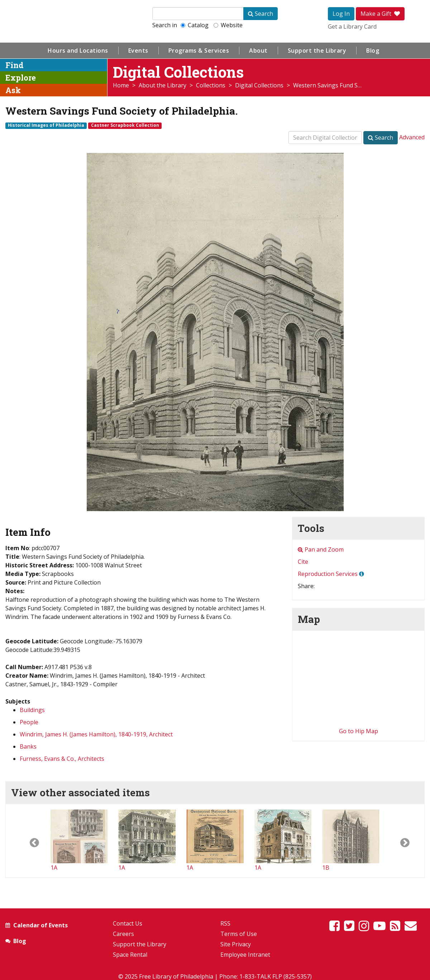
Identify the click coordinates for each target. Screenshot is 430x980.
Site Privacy (236, 944)
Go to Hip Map (359, 731)
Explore (21, 78)
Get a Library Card (352, 27)
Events (138, 51)
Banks (28, 746)
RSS (225, 923)
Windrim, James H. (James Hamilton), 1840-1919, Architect (96, 734)
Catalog (195, 25)
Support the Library (317, 51)
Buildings (32, 710)
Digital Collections (259, 85)
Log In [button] (341, 14)
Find (15, 65)
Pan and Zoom (321, 549)
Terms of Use (239, 934)
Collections (211, 85)
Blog (373, 51)
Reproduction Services (328, 574)
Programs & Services (199, 51)
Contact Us (128, 923)
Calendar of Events (40, 925)
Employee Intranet (245, 955)
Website (228, 25)
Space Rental (130, 955)
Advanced (412, 137)
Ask (13, 90)
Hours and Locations (78, 51)
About (258, 51)
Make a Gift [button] (380, 14)
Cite (303, 562)
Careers (123, 934)
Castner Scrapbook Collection (125, 125)
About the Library (163, 85)
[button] (28, 841)
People (29, 722)
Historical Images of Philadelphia (46, 125)
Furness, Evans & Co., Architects (62, 759)
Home (121, 85)
